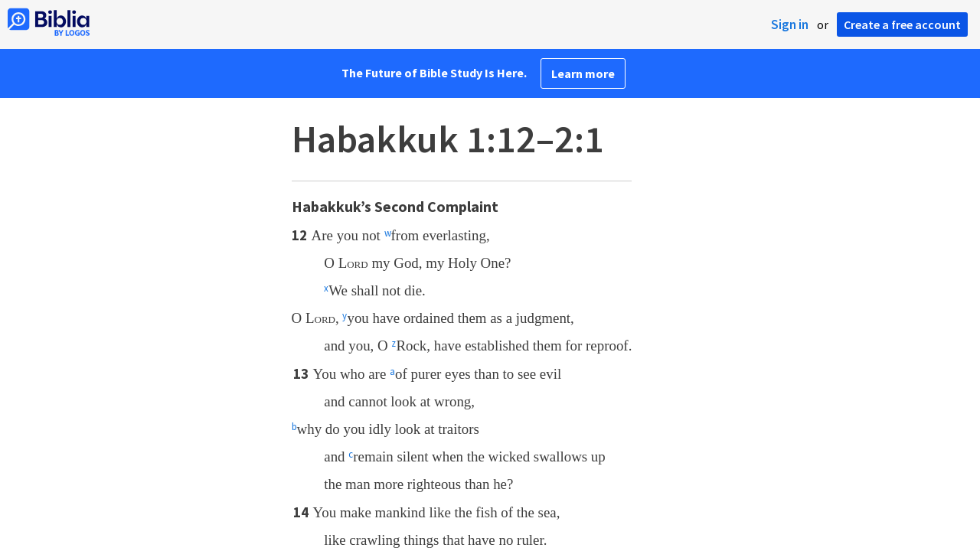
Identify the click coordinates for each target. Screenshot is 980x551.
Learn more (583, 73)
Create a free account (902, 24)
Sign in (790, 24)
